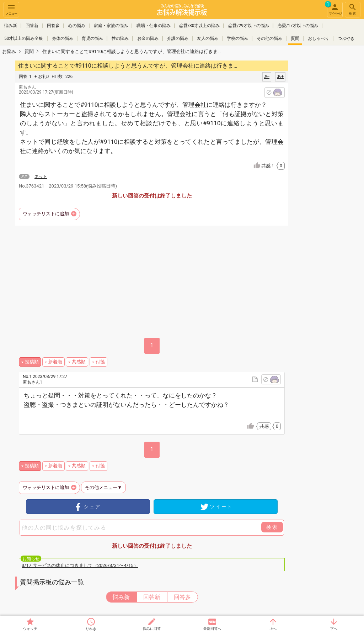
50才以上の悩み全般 (24, 38)
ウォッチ (30, 629)
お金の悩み (148, 38)
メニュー (11, 9)
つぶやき (346, 38)
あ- (267, 77)
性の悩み (120, 38)
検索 (353, 9)
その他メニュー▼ (103, 487)
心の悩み (77, 26)
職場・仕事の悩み (154, 26)
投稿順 (32, 362)
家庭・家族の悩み (111, 26)
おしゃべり (318, 38)
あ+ (280, 77)
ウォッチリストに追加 (46, 214)
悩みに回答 (152, 629)
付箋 (100, 362)
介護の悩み (178, 38)
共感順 (79, 362)
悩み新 (11, 26)
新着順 (55, 362)
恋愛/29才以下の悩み (248, 26)
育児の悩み (92, 38)
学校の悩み (237, 38)
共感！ (273, 166)
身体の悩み (63, 38)
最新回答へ (212, 629)
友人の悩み (208, 38)
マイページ (334, 9)
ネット (41, 177)
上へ (273, 629)
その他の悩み (269, 38)
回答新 (32, 26)
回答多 (53, 26)
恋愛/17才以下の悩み (298, 26)
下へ (334, 629)
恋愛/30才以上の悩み (199, 26)
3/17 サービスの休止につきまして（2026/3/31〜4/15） (80, 565)
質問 (295, 38)
